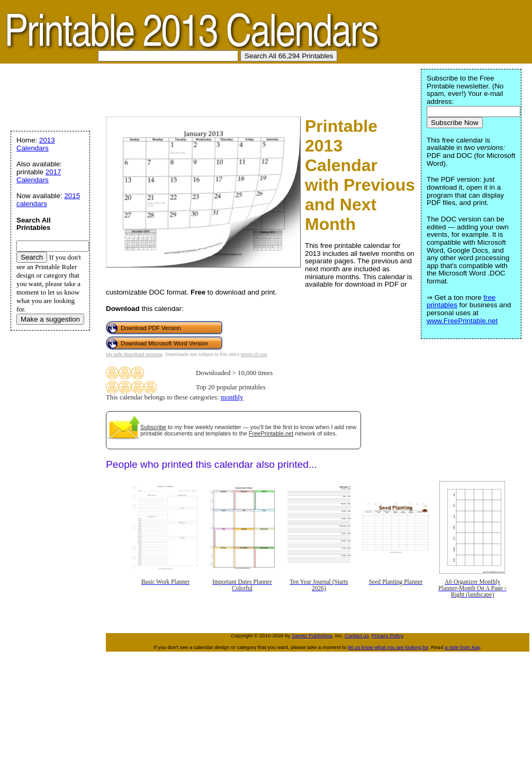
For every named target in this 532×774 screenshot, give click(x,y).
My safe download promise (134, 354)
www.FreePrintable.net (462, 321)
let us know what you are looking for (388, 647)
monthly (232, 397)
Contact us (357, 635)
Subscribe (153, 427)
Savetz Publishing (312, 635)
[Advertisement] (198, 87)
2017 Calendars (39, 176)
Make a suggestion (50, 319)
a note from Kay (462, 647)
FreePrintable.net (271, 433)
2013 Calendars (36, 144)
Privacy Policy (387, 635)
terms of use (254, 354)
